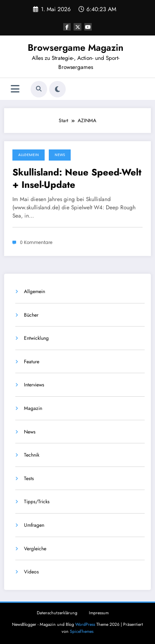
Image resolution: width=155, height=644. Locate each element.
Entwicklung (36, 338)
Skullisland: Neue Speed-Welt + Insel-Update (77, 179)
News (60, 155)
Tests (29, 478)
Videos (31, 572)
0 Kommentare (36, 243)
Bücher (31, 315)
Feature (32, 362)
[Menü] (15, 89)
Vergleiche (35, 549)
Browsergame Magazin (76, 47)
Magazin (33, 408)
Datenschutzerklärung (57, 613)
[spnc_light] (57, 89)
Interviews (34, 385)
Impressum (99, 613)
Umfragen (34, 525)
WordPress (85, 624)
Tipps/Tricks (37, 502)
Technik (32, 455)
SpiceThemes (82, 631)
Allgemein (29, 155)
